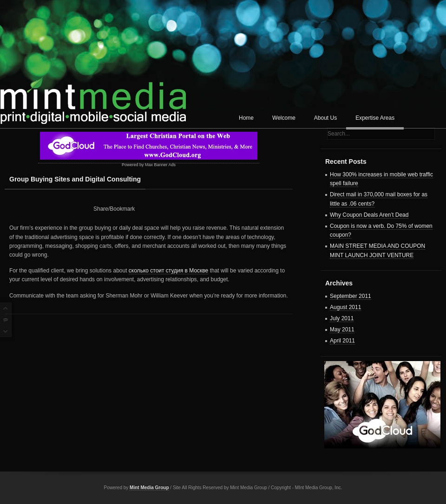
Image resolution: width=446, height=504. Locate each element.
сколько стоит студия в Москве (168, 271)
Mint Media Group (149, 488)
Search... (339, 134)
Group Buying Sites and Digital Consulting (75, 179)
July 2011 (342, 318)
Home (246, 118)
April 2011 (342, 341)
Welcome (284, 118)
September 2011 (351, 296)
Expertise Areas (375, 118)
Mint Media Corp (93, 95)
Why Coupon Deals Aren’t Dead (369, 215)
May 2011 (342, 330)
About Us (325, 118)
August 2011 (345, 307)
